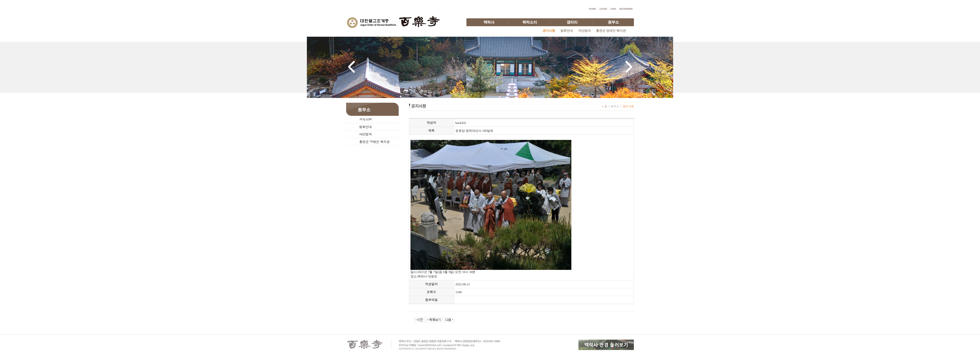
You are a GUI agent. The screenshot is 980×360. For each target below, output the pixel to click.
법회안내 (567, 31)
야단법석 (584, 31)
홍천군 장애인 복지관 (611, 31)
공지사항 (365, 119)
